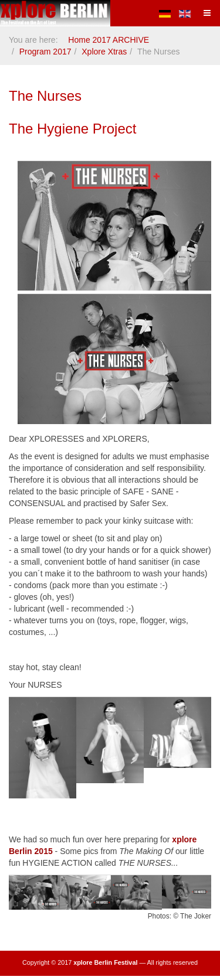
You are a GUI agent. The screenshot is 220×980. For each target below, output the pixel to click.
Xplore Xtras (104, 52)
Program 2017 (45, 52)
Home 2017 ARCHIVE (109, 40)
